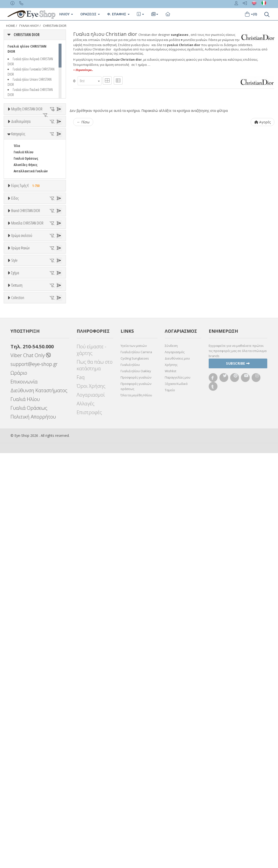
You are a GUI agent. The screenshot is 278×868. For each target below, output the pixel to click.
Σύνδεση (171, 761)
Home (11, 26)
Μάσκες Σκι (22, 307)
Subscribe (238, 778)
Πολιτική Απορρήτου (33, 832)
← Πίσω (83, 122)
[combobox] (90, 81)
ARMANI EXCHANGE (27, 359)
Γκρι (19, 552)
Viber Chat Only (31, 770)
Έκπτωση (17, 657)
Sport (18, 282)
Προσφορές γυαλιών (136, 792)
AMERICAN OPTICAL (27, 353)
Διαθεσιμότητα (21, 135)
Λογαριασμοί (91, 810)
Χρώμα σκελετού (22, 466)
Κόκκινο (22, 516)
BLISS (18, 378)
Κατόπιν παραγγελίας (32, 153)
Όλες (20, 668)
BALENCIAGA (22, 372)
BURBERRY (21, 397)
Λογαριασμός (175, 767)
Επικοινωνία (24, 796)
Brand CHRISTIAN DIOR (26, 329)
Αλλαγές (86, 818)
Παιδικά (20, 301)
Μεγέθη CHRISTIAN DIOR (27, 109)
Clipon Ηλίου (25, 545)
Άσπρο (21, 484)
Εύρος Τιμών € (21, 238)
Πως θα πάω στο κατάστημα (95, 780)
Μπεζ (20, 491)
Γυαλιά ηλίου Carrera (136, 767)
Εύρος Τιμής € (26, 226)
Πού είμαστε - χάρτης (91, 765)
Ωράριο (19, 788)
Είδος (15, 258)
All (15, 600)
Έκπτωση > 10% (25, 675)
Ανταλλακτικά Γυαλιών (31, 211)
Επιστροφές (89, 827)
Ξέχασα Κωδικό (176, 799)
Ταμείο (170, 805)
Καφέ (20, 564)
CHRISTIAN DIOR (55, 26)
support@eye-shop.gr (34, 779)
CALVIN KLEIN (23, 404)
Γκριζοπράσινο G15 (30, 577)
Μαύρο (21, 510)
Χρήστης (171, 780)
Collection (18, 693)
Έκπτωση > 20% (25, 681)
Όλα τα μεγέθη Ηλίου (136, 810)
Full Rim (20, 607)
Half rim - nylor (25, 613)
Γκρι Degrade (26, 558)
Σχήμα (15, 625)
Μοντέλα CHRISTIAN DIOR (27, 414)
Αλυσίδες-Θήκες (26, 205)
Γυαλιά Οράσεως (26, 199)
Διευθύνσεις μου (177, 773)
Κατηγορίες (18, 174)
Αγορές (263, 122)
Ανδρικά (19, 288)
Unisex (18, 276)
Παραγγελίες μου (178, 792)
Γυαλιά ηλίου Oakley (136, 786)
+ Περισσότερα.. (83, 70)
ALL (18, 478)
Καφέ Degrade (26, 571)
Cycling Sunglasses (135, 773)
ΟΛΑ (16, 121)
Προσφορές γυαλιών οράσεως (136, 801)
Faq (81, 792)
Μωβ (20, 497)
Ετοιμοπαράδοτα (29, 147)
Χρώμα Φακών (20, 527)
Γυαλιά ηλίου (130, 780)
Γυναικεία (21, 295)
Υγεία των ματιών (134, 761)
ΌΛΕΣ (17, 705)
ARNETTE (20, 366)
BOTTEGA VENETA (26, 385)
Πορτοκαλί (24, 503)
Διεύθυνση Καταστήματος (39, 805)
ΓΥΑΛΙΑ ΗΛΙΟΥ (29, 26)
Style (14, 588)
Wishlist (170, 786)
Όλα (18, 160)
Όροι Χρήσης (91, 801)
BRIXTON (20, 391)
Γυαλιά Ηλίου (23, 192)
